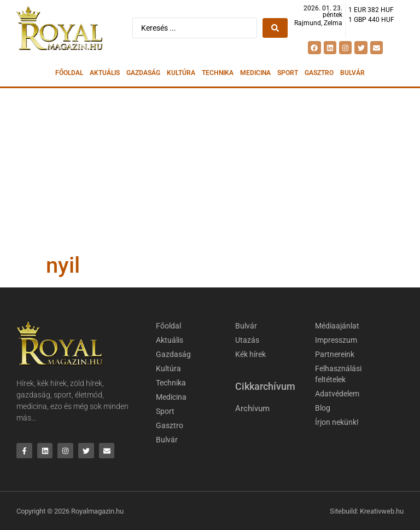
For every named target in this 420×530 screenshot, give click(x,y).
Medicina (255, 73)
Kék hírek (250, 354)
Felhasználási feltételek (338, 374)
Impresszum (336, 340)
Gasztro (319, 73)
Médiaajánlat (337, 326)
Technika (218, 73)
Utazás (247, 340)
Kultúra (181, 73)
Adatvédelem (337, 394)
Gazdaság (143, 73)
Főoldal (69, 73)
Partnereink (335, 354)
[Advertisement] (210, 170)
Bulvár (352, 73)
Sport (288, 73)
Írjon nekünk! (337, 422)
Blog (323, 408)
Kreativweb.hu (382, 511)
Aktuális (105, 73)
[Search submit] (275, 28)
